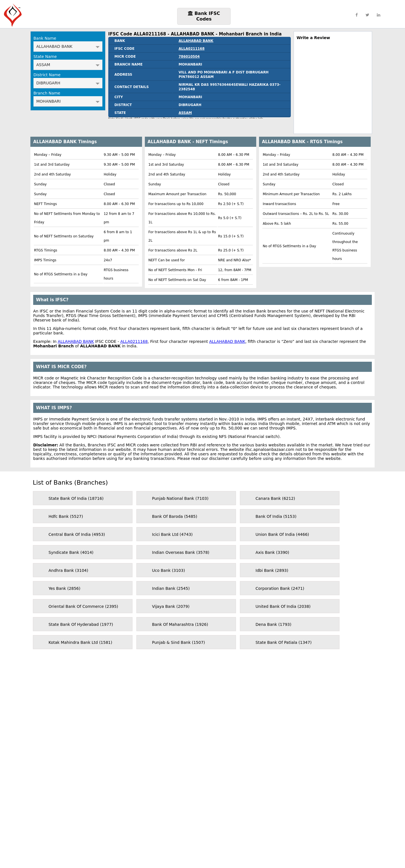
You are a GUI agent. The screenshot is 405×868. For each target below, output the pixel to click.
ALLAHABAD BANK (68, 46)
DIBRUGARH (68, 83)
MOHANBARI (68, 101)
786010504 (189, 57)
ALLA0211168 (192, 49)
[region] (333, 85)
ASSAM (68, 65)
